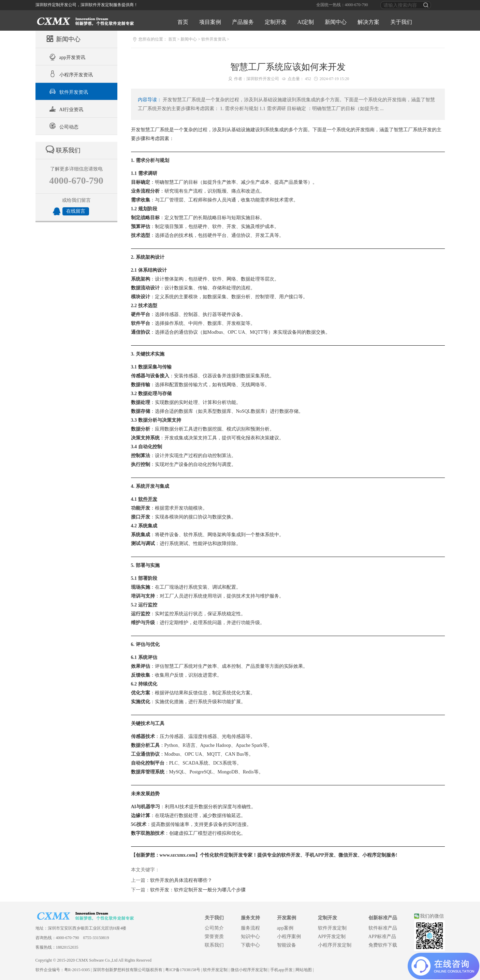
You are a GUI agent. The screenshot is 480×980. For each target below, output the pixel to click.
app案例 (285, 928)
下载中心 (250, 945)
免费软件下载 (383, 945)
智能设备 (287, 945)
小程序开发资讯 (70, 74)
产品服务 (243, 22)
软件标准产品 (383, 928)
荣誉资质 (214, 937)
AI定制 (306, 22)
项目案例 (210, 22)
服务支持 (250, 918)
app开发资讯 (66, 57)
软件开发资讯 (68, 91)
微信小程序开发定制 (249, 970)
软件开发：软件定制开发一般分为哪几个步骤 (198, 890)
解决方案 (368, 22)
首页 (183, 22)
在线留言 (76, 211)
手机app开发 (281, 970)
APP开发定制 (332, 937)
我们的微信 (432, 916)
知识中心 (250, 937)
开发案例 (287, 918)
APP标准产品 (382, 937)
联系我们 (214, 945)
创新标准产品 (383, 918)
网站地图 (304, 970)
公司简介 (214, 928)
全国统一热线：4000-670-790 (342, 5)
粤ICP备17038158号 (183, 970)
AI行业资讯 (66, 109)
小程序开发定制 (335, 945)
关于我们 (401, 22)
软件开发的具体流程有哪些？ (181, 880)
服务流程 (250, 928)
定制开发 (276, 22)
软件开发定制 (332, 928)
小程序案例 (289, 937)
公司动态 (63, 126)
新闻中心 (336, 22)
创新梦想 (145, 855)
